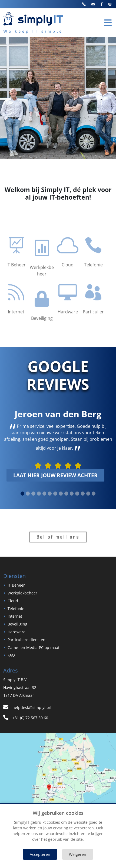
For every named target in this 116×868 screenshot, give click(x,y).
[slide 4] (44, 494)
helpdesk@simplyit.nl (27, 707)
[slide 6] (55, 494)
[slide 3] (39, 494)
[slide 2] (33, 494)
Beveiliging (17, 624)
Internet (15, 616)
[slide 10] (77, 494)
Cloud (13, 601)
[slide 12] (88, 494)
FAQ (11, 655)
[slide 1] (28, 494)
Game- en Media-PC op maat (34, 647)
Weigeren (78, 854)
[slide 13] (94, 494)
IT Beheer (16, 585)
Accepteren (40, 854)
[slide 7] (61, 494)
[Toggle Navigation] (108, 23)
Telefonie (16, 609)
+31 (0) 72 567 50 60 (26, 718)
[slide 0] (22, 494)
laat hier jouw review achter (55, 475)
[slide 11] (83, 494)
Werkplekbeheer (22, 593)
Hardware (16, 632)
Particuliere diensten (26, 640)
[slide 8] (66, 494)
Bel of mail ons (58, 540)
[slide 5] (50, 494)
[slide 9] (72, 494)
